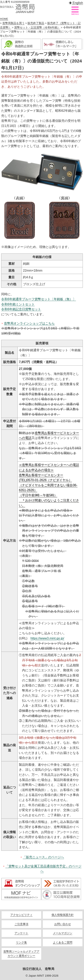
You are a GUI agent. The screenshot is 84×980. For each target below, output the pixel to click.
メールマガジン (63, 933)
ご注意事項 (21, 924)
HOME (4, 19)
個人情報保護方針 (63, 915)
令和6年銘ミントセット (18, 304)
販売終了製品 (36, 23)
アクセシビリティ (21, 915)
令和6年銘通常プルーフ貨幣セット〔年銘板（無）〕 (39, 299)
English (76, 3)
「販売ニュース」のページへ (43, 857)
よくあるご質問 (63, 942)
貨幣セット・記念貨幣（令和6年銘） (37, 27)
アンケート (21, 933)
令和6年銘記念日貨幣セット (21, 309)
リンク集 (21, 942)
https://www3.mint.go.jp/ (47, 638)
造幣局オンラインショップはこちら (29, 323)
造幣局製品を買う (13, 23)
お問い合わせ (63, 924)
